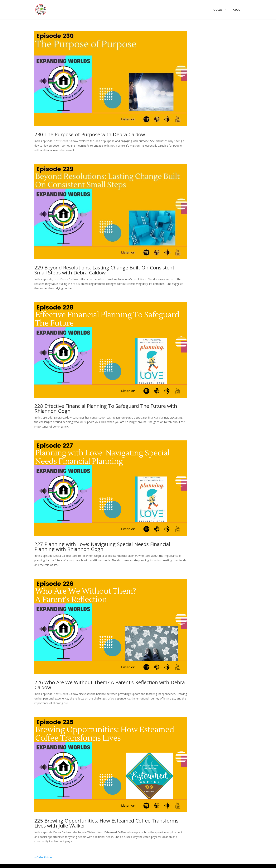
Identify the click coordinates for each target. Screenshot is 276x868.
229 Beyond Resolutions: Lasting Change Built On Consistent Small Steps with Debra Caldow (104, 270)
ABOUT (237, 10)
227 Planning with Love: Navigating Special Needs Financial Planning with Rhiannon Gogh (102, 547)
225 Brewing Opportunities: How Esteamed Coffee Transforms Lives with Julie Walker (106, 823)
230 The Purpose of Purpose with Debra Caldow (90, 134)
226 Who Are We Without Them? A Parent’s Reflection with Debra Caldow (110, 685)
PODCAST (218, 10)
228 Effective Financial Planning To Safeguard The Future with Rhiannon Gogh (106, 408)
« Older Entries (43, 857)
